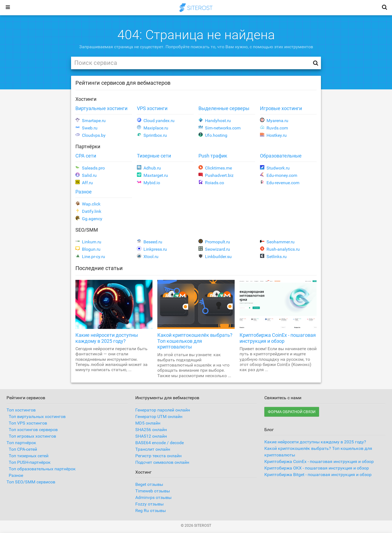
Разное (84, 192)
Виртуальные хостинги (101, 108)
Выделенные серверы (224, 108)
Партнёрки (88, 146)
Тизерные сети (154, 156)
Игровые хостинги (281, 108)
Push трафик (213, 156)
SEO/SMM (87, 230)
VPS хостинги (152, 108)
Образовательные (281, 156)
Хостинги (86, 99)
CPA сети (86, 156)
